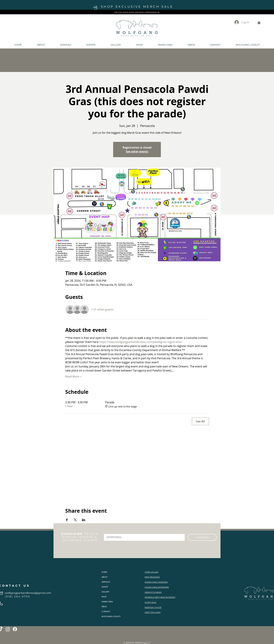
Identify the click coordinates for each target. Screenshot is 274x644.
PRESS (104, 607)
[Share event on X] (75, 520)
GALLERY (105, 592)
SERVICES (106, 582)
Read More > (73, 376)
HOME (104, 572)
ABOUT (105, 577)
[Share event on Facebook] (67, 520)
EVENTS (105, 587)
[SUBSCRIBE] (202, 537)
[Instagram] (8, 629)
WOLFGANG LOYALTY (111, 616)
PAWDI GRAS (107, 602)
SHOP (104, 597)
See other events (137, 152)
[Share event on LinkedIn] (84, 520)
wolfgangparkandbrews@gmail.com (28, 593)
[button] (259, 22)
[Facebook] (15, 629)
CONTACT (106, 612)
